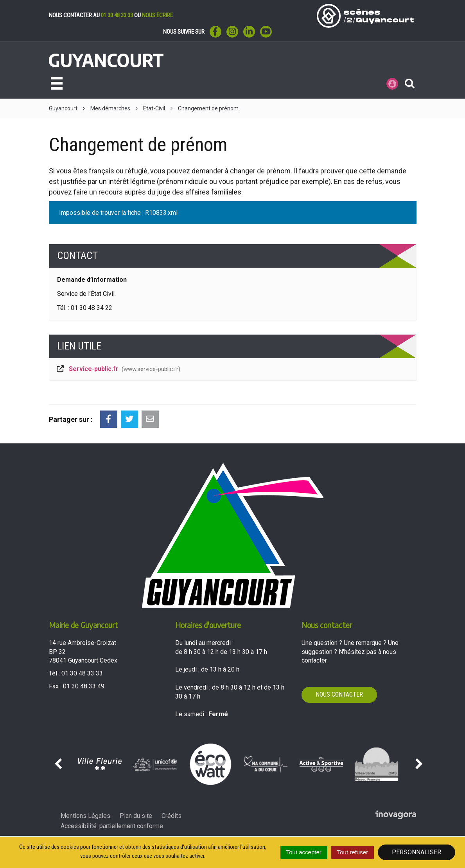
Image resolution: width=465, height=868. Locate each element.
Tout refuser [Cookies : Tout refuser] (353, 852)
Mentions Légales (85, 816)
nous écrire (157, 15)
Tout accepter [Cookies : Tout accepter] (304, 852)
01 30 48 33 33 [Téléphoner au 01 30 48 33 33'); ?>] (82, 673)
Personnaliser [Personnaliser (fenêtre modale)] (417, 852)
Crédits (171, 816)
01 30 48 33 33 (117, 15)
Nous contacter (339, 694)
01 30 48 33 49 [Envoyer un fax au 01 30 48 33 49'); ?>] (84, 686)
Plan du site (136, 816)
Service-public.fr (118, 369)
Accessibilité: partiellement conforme (112, 826)
